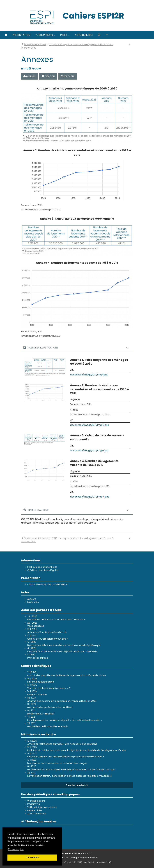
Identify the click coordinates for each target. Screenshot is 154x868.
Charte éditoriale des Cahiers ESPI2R (47, 585)
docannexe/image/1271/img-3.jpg (89, 451)
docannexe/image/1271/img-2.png (90, 425)
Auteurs (32, 599)
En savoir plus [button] (16, 849)
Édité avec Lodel (86, 862)
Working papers (36, 801)
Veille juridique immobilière (42, 807)
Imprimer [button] (30, 76)
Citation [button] (48, 76)
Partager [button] (68, 76)
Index (65, 35)
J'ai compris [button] (32, 857)
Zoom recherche (37, 814)
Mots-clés (33, 602)
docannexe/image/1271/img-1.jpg (89, 375)
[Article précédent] (130, 45)
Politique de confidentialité (42, 567)
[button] (99, 35)
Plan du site (62, 858)
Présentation (21, 35)
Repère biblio (35, 810)
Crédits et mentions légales (43, 570)
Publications (45, 35)
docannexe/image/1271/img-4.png (90, 497)
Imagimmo (34, 804)
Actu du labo (84, 35)
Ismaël (31, 68)
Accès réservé (104, 862)
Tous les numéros (77, 785)
